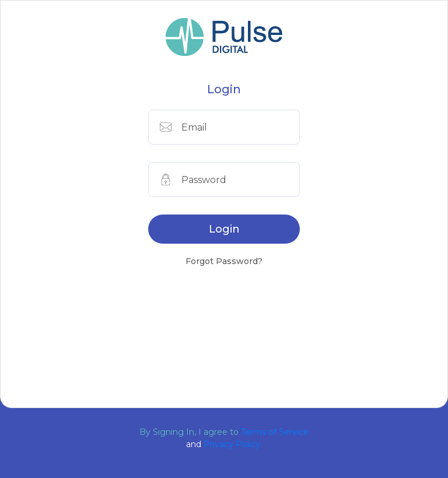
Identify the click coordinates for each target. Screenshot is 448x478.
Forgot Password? (224, 261)
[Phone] (240, 180)
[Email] (240, 127)
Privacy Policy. (233, 444)
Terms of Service (275, 432)
